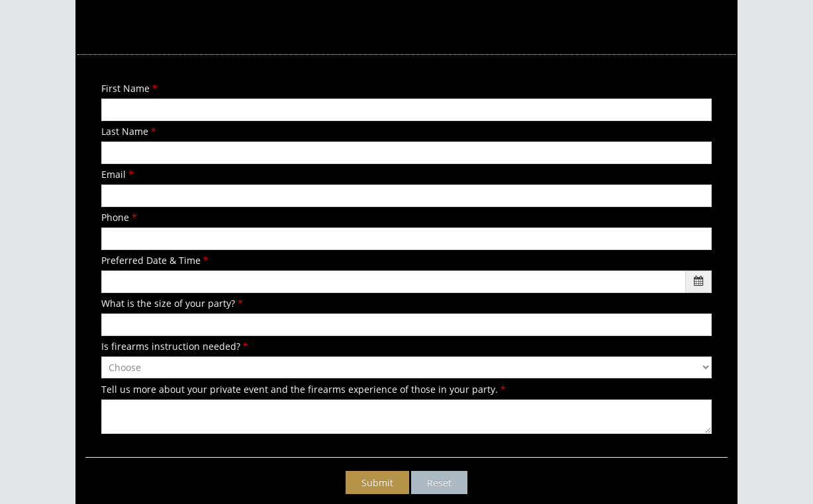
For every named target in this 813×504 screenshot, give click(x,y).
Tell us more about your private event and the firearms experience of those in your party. (304, 389)
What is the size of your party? (172, 303)
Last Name (129, 131)
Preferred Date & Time (155, 260)
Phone (119, 217)
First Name (129, 88)
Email (118, 174)
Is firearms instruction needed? (175, 346)
